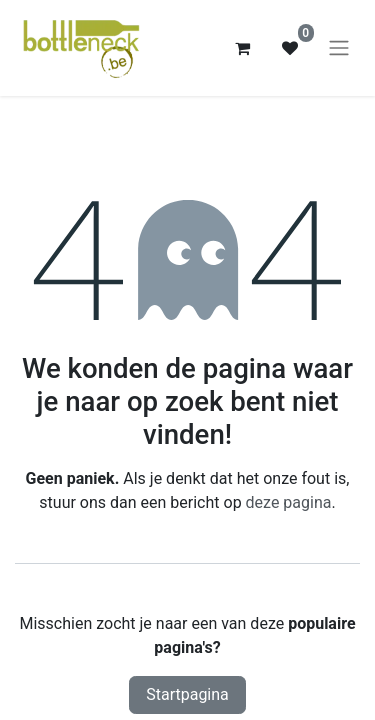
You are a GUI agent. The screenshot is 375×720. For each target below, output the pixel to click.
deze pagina (289, 502)
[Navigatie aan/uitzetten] (339, 48)
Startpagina (187, 694)
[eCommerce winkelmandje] (242, 48)
